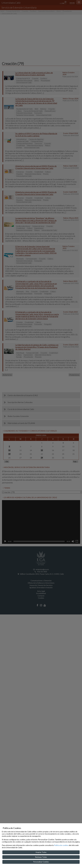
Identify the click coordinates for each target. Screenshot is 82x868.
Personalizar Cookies (41, 862)
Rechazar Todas (41, 857)
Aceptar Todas (41, 852)
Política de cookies (61, 845)
